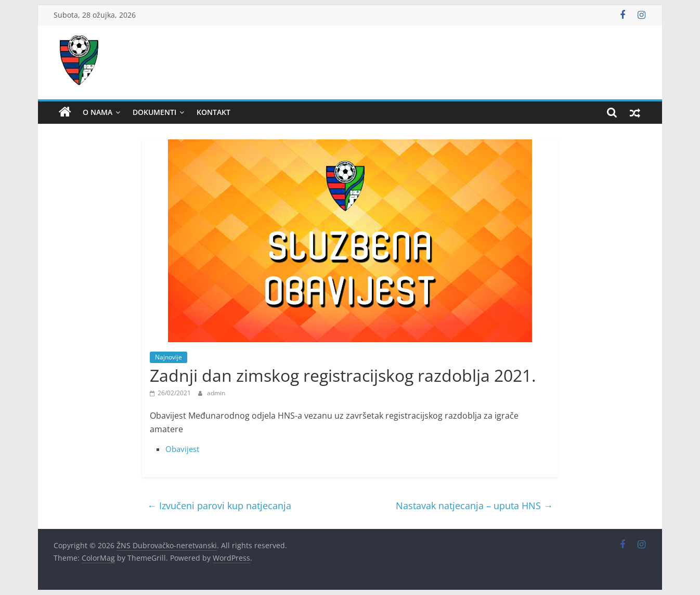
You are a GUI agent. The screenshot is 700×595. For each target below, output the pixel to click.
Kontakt (213, 112)
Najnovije (168, 357)
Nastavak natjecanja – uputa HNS (474, 506)
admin (216, 393)
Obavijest (182, 449)
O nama (98, 112)
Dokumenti (154, 112)
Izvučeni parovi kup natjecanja (219, 506)
